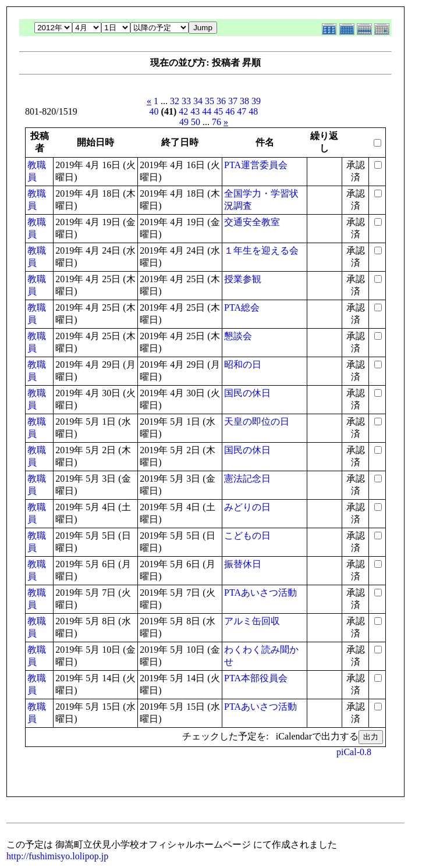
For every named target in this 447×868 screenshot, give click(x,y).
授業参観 (243, 279)
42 (183, 111)
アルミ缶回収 (252, 621)
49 (184, 122)
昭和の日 (243, 364)
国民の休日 (247, 393)
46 (230, 111)
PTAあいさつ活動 (260, 593)
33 (186, 101)
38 (244, 101)
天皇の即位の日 (257, 421)
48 (253, 111)
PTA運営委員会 (256, 165)
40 (154, 111)
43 (195, 111)
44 (207, 111)
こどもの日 (247, 536)
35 (210, 101)
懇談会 (238, 336)
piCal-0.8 (354, 752)
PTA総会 (242, 307)
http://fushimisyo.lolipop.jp (57, 856)
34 (198, 101)
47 (242, 111)
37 (233, 101)
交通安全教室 (252, 222)
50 (196, 122)
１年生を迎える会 (261, 250)
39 (256, 101)
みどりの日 (247, 507)
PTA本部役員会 (256, 678)
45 (218, 111)
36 (221, 101)
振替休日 (243, 564)
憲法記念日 (247, 479)
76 (217, 122)
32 (175, 101)
